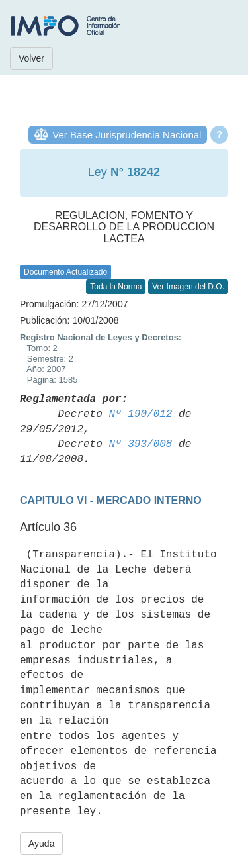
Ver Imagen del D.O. (188, 287)
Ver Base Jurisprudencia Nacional (127, 135)
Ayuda (41, 844)
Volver (31, 58)
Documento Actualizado (65, 272)
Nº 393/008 (140, 444)
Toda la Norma (116, 287)
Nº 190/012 (140, 414)
